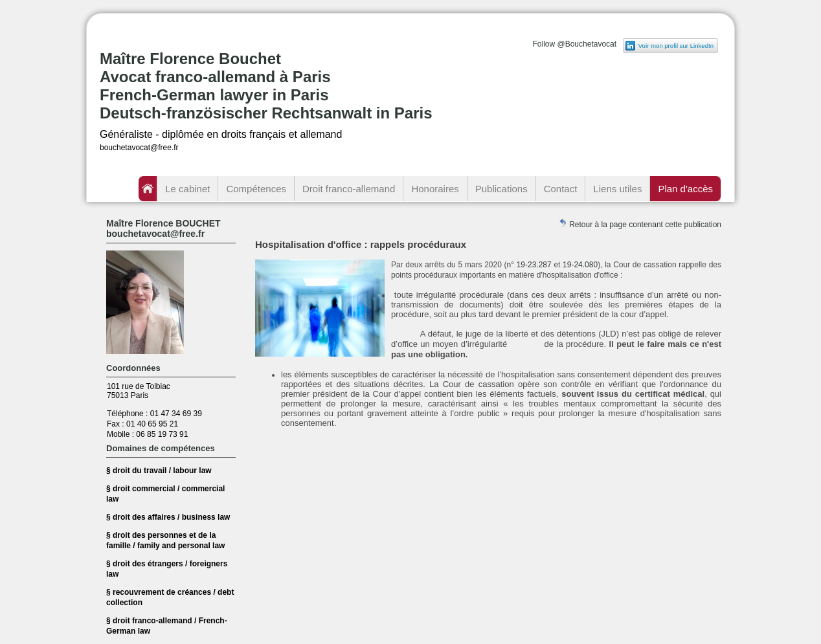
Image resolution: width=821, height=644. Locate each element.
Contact (561, 189)
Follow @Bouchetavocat (574, 44)
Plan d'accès (685, 189)
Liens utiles (617, 189)
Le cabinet (187, 189)
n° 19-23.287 (529, 265)
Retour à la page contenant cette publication (640, 224)
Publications (501, 189)
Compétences (256, 189)
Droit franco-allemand (349, 189)
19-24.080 (580, 265)
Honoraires (435, 189)
